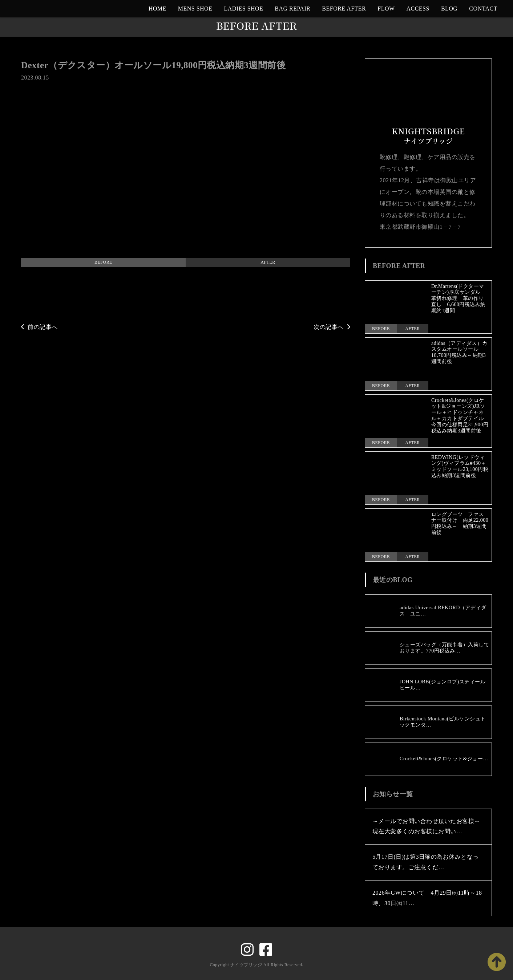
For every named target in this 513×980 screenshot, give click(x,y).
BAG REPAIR (292, 9)
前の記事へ (39, 327)
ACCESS (418, 9)
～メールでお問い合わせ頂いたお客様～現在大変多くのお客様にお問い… (426, 826)
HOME (157, 9)
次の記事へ (332, 327)
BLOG (449, 9)
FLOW (386, 9)
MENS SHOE (195, 9)
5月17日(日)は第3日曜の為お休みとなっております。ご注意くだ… (426, 862)
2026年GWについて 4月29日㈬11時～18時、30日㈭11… (427, 898)
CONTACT (483, 9)
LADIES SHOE (243, 9)
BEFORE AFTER (344, 9)
